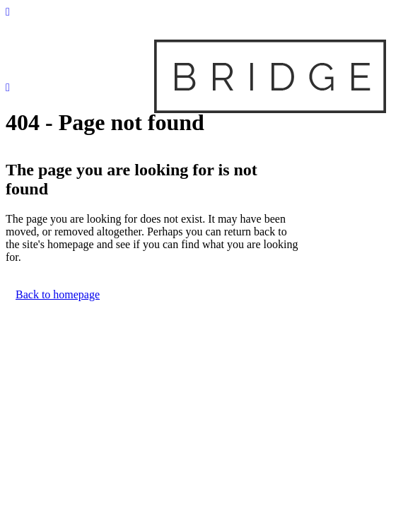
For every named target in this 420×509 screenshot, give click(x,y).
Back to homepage (58, 294)
